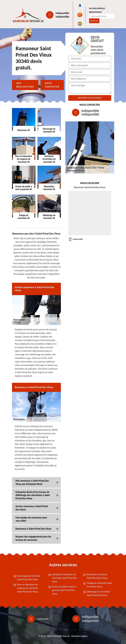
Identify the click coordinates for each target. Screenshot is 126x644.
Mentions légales (79, 636)
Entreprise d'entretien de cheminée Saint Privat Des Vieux (64, 578)
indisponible (62, 13)
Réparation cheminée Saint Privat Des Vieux (97, 576)
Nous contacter (52, 85)
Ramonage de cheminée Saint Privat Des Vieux (29, 578)
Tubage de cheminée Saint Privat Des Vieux (99, 585)
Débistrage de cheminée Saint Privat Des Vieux (98, 593)
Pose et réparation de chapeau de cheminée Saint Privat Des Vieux (28, 588)
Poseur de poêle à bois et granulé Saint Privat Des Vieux (64, 590)
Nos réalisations (25, 85)
